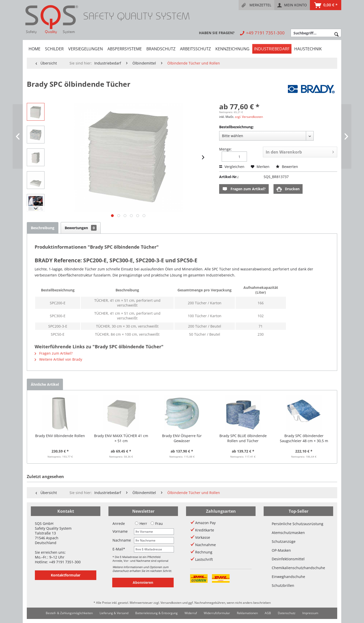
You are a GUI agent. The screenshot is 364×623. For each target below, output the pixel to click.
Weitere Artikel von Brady (58, 359)
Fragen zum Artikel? (244, 189)
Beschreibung (43, 228)
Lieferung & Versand (114, 613)
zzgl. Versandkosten (249, 117)
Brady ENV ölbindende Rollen (60, 436)
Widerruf (191, 613)
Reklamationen (247, 613)
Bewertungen (81, 228)
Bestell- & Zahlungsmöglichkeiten (69, 613)
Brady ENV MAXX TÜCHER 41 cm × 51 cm (121, 438)
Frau (157, 523)
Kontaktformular (66, 575)
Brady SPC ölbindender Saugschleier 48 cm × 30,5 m (304, 438)
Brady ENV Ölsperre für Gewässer (182, 438)
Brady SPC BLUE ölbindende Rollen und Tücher (243, 438)
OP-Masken (281, 550)
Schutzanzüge (284, 541)
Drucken (288, 189)
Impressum (310, 613)
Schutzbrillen (283, 585)
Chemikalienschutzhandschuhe (298, 568)
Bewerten (287, 167)
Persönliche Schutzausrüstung (298, 524)
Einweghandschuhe (288, 577)
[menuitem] (256, 5)
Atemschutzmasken (288, 533)
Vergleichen (232, 167)
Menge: (225, 149)
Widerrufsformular (217, 613)
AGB (268, 613)
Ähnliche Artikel (45, 384)
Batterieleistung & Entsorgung (156, 613)
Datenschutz (287, 613)
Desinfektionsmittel (288, 559)
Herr (141, 523)
